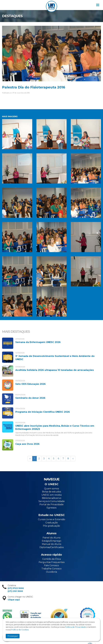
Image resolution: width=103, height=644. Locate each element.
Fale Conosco (52, 565)
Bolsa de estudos (52, 492)
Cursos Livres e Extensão (52, 519)
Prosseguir (13, 636)
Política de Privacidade (76, 627)
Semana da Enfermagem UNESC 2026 (38, 342)
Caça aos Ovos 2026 (27, 444)
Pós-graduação (52, 526)
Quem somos (52, 489)
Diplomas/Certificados (52, 547)
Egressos (52, 508)
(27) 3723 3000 (16, 588)
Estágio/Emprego (52, 541)
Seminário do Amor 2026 (30, 398)
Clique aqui (14, 600)
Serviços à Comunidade (52, 501)
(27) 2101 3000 (15, 591)
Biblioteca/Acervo (52, 498)
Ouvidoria (52, 572)
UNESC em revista (52, 495)
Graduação (52, 523)
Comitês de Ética (52, 559)
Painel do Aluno (52, 538)
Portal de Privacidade (52, 504)
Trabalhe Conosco (52, 569)
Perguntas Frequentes (52, 562)
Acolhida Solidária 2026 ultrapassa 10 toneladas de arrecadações (55, 370)
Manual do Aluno (52, 544)
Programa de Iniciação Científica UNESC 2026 (43, 412)
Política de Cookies (20, 630)
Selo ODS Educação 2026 (30, 384)
